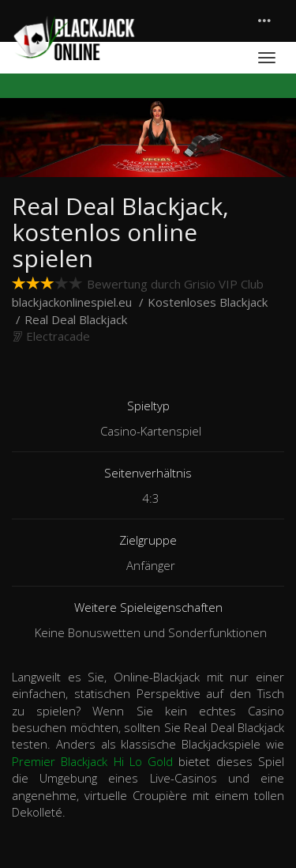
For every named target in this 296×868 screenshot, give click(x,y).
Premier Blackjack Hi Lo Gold (92, 761)
